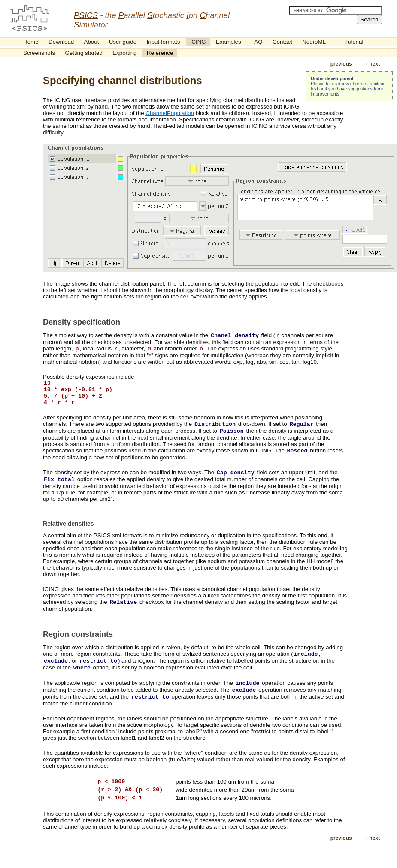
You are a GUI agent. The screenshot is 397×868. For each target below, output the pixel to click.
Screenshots (39, 53)
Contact (282, 42)
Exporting (124, 53)
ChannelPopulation (170, 113)
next (374, 64)
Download (61, 42)
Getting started (83, 53)
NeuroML (314, 42)
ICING (198, 42)
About (92, 42)
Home (31, 42)
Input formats (164, 42)
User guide (123, 42)
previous (341, 64)
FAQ (257, 42)
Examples (229, 42)
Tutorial (354, 42)
